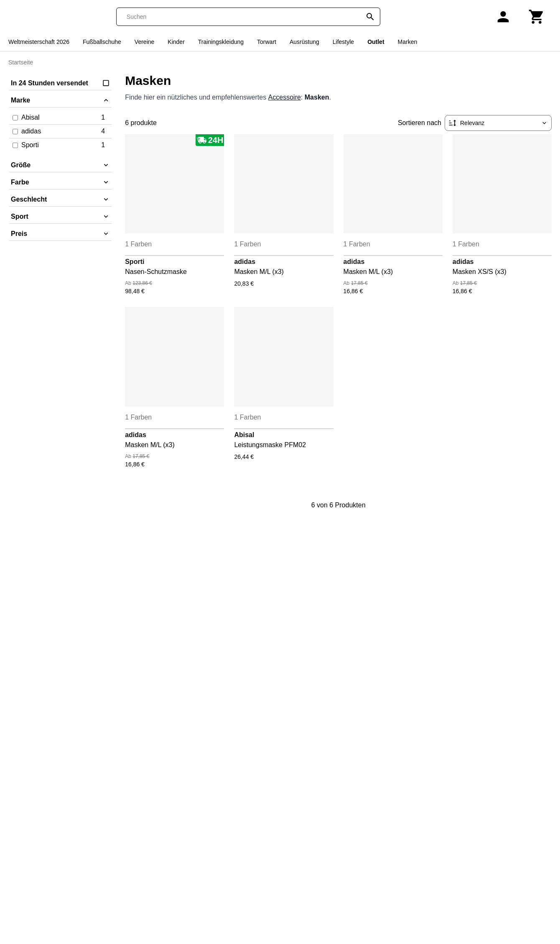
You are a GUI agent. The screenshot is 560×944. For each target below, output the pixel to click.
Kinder (176, 42)
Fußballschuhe (102, 42)
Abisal (244, 435)
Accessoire (285, 97)
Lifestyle (343, 42)
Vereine (144, 42)
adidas (245, 262)
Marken (408, 42)
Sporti (135, 262)
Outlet (376, 42)
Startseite (21, 62)
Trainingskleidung (221, 42)
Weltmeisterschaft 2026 (39, 42)
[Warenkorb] (537, 17)
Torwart (267, 42)
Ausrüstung (304, 42)
